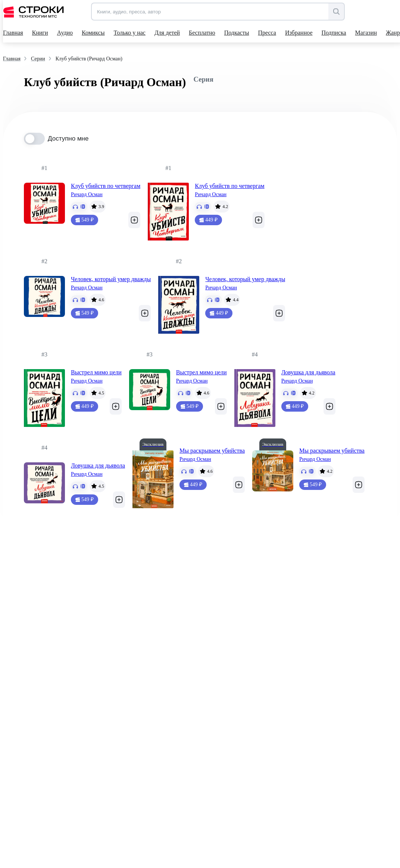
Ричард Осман (87, 194)
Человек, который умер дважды (111, 279)
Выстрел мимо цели (96, 372)
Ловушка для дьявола (308, 372)
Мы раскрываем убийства (212, 451)
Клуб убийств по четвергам (106, 186)
